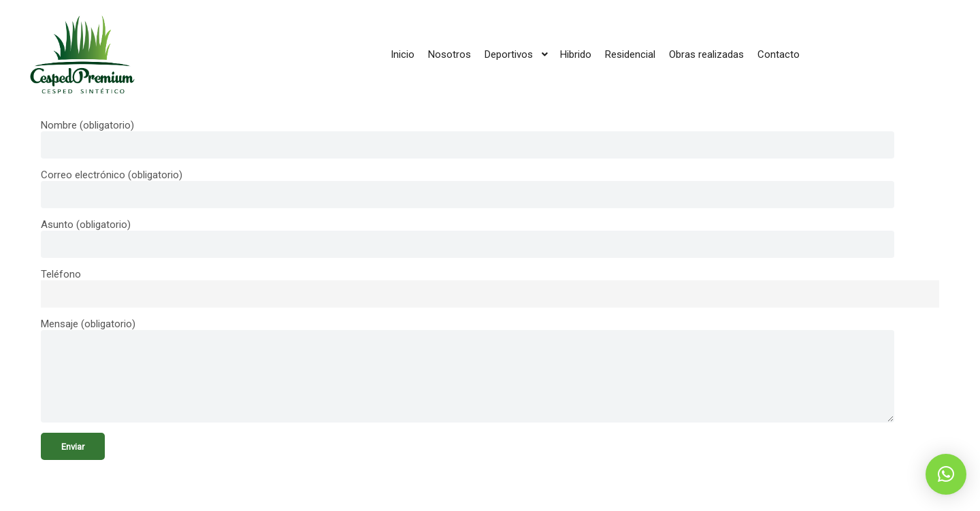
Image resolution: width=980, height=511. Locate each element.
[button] (946, 474)
